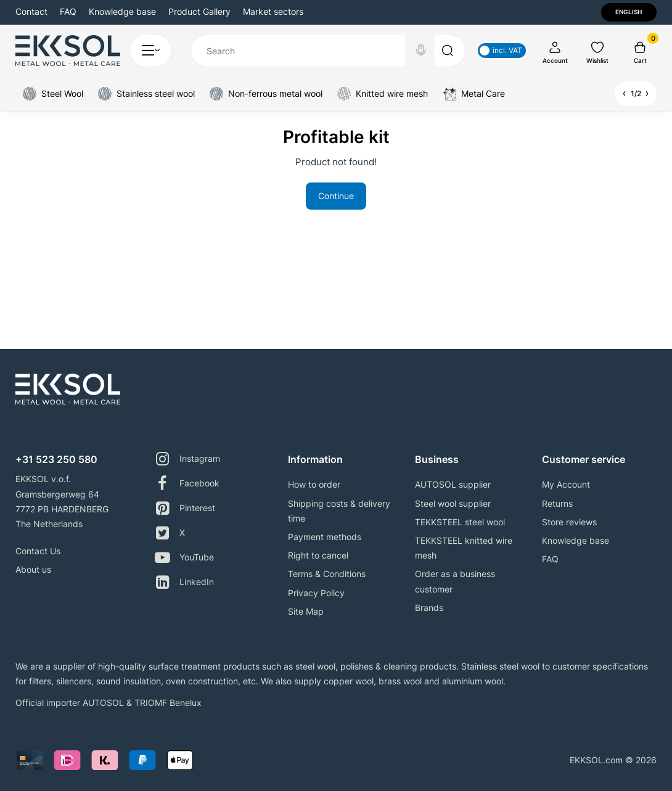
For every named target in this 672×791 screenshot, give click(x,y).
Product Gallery (199, 11)
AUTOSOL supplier (453, 484)
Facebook (187, 484)
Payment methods (325, 537)
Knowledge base (122, 11)
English (629, 12)
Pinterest (185, 508)
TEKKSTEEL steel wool (460, 522)
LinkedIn (184, 582)
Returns (557, 503)
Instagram (187, 459)
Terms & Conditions (327, 574)
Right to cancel (318, 555)
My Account (566, 484)
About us (33, 569)
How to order (314, 484)
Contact (31, 11)
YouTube (184, 558)
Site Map (306, 611)
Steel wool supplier (453, 503)
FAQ (68, 11)
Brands (429, 608)
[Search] (421, 51)
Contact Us (38, 551)
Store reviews (569, 522)
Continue (336, 196)
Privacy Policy (316, 593)
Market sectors (273, 11)
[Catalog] (151, 51)
